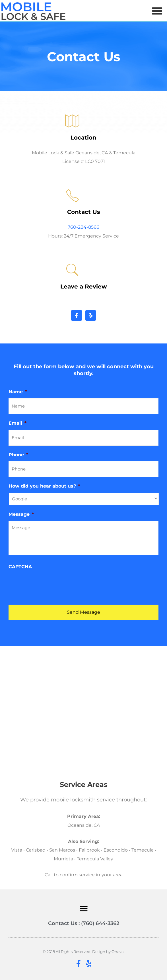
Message (21, 514)
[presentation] (52, 584)
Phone (18, 455)
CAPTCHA (20, 566)
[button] (157, 11)
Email (17, 423)
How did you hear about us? (44, 486)
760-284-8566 (83, 227)
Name (18, 392)
